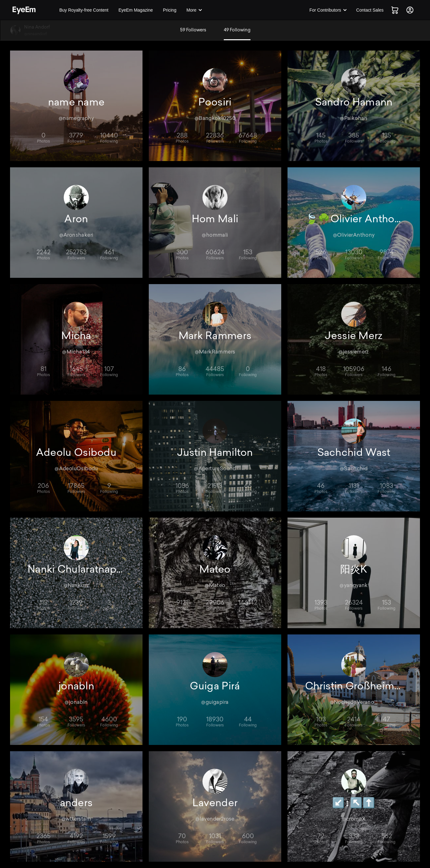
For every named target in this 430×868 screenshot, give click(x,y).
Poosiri (215, 102)
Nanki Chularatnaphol (76, 569)
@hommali (215, 235)
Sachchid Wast (354, 452)
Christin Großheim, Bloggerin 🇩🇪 (354, 686)
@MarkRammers (215, 352)
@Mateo (215, 585)
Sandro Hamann (354, 102)
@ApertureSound (215, 469)
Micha (76, 336)
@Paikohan (354, 118)
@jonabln (76, 702)
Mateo (215, 569)
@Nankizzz (76, 585)
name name (76, 102)
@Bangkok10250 (215, 118)
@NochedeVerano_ (354, 702)
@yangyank (354, 585)
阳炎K (354, 569)
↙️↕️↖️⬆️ (354, 803)
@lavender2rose (215, 819)
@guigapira (215, 702)
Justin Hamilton (215, 452)
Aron (76, 219)
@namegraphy (76, 118)
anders (76, 803)
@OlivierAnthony (354, 235)
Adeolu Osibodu (76, 452)
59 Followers (193, 30)
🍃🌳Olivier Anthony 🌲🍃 (354, 219)
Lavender (215, 803)
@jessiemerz (354, 352)
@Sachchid (354, 469)
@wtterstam (76, 819)
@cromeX (354, 819)
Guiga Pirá (215, 686)
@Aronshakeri (76, 235)
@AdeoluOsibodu (76, 469)
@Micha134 (76, 352)
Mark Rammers (215, 336)
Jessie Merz (354, 336)
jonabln (76, 686)
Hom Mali (215, 219)
